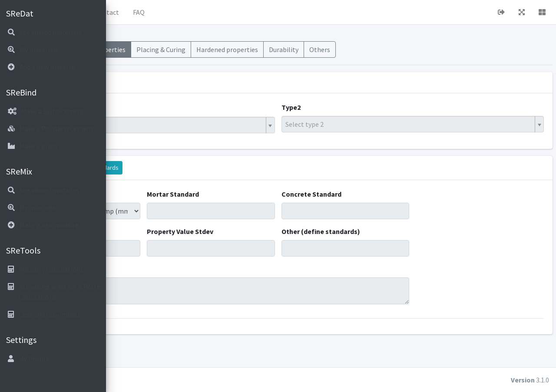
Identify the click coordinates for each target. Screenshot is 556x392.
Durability (392, 49)
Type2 (345, 107)
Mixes (126, 49)
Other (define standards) (375, 231)
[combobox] (225, 125)
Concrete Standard (366, 194)
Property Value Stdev (261, 231)
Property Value (144, 231)
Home (148, 12)
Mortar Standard (254, 194)
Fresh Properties (209, 49)
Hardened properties (336, 49)
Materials (159, 49)
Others (428, 49)
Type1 (130, 107)
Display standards (204, 168)
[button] (122, 12)
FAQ (247, 12)
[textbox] (437, 124)
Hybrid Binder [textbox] (145, 125)
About (180, 12)
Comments (138, 269)
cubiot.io (174, 380)
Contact (215, 12)
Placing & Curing (270, 49)
